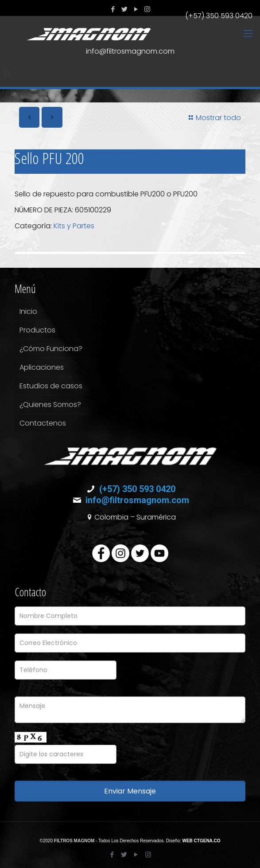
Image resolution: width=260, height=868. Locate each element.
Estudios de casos (51, 386)
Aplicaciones (42, 367)
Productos (37, 330)
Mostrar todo (213, 118)
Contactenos (43, 423)
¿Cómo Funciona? (51, 349)
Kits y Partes (74, 226)
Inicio (28, 311)
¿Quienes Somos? (50, 405)
